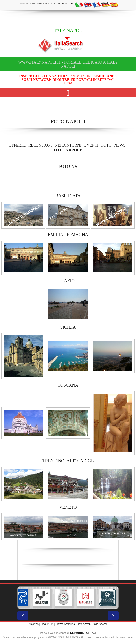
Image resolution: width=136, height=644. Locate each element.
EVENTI (91, 145)
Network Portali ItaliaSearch (52, 4)
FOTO (106, 145)
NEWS (120, 145)
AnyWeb (34, 624)
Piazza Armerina (65, 624)
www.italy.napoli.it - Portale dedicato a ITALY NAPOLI (68, 64)
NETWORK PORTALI (83, 633)
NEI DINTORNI (68, 145)
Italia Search (100, 624)
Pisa (43, 624)
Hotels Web (84, 624)
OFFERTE (17, 145)
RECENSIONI (40, 145)
